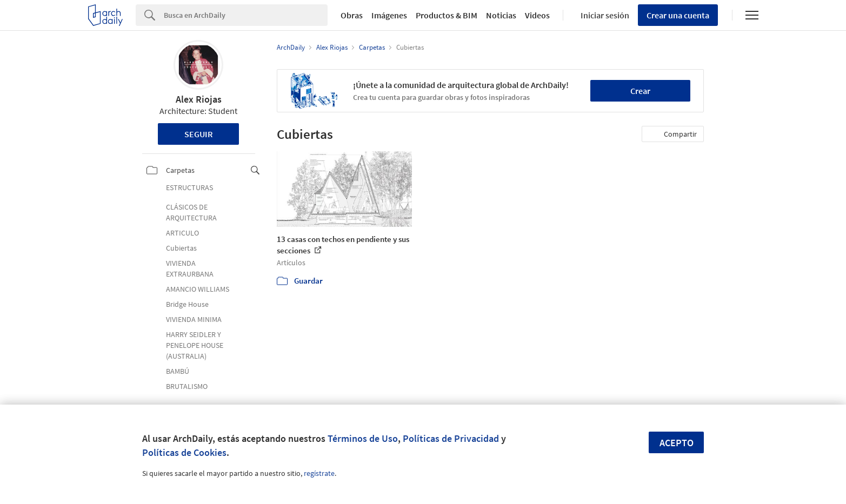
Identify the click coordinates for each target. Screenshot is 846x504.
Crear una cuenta (678, 15)
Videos (537, 15)
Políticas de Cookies (184, 452)
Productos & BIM (447, 15)
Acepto (677, 443)
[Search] (246, 15)
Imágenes (389, 15)
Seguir (199, 134)
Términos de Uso (363, 438)
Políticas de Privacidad (451, 438)
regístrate (319, 473)
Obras (352, 15)
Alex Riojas (199, 99)
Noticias (501, 15)
